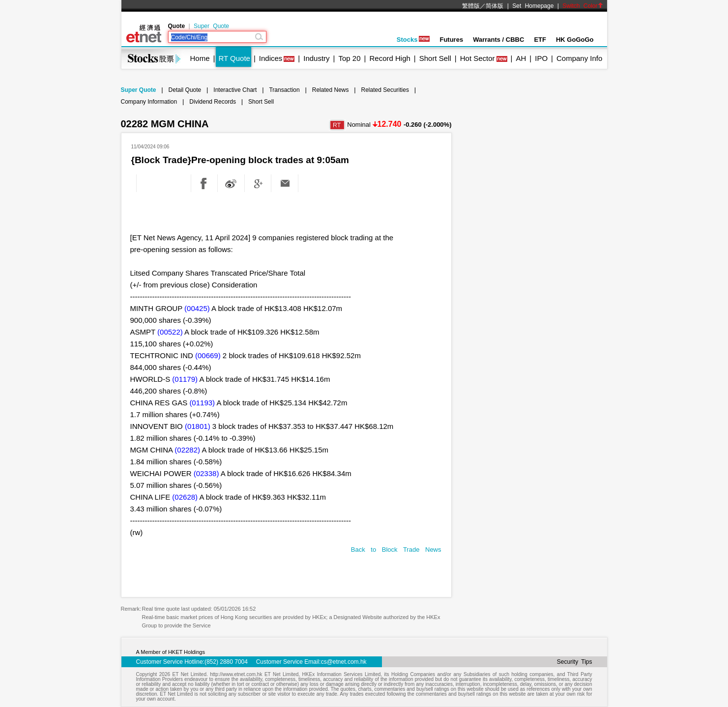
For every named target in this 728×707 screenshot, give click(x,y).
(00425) (197, 308)
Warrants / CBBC (498, 40)
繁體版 (471, 6)
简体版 (495, 6)
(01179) (185, 379)
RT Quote (234, 58)
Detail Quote (185, 90)
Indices (271, 58)
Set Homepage (533, 6)
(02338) (206, 473)
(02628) (185, 497)
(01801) (198, 426)
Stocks (413, 40)
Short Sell (435, 58)
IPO (541, 58)
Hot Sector (478, 58)
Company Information (149, 102)
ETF (540, 40)
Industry (316, 58)
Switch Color (582, 6)
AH (521, 58)
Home (200, 58)
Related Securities (385, 90)
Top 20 (350, 58)
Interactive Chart (235, 90)
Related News (331, 90)
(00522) (170, 332)
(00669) (208, 355)
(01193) (202, 403)
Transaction (284, 90)
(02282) (187, 450)
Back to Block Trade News (396, 550)
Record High (390, 58)
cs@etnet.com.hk (344, 662)
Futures (451, 40)
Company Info (579, 58)
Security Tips (575, 662)
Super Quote (211, 26)
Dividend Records (213, 102)
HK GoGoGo (575, 40)
